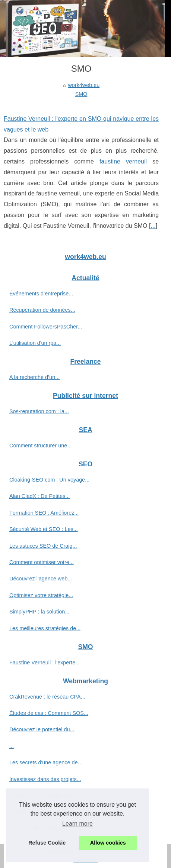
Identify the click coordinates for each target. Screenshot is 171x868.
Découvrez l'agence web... (41, 579)
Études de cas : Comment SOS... (49, 713)
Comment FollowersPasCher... (46, 327)
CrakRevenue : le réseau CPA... (47, 697)
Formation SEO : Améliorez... (44, 513)
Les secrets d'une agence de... (46, 762)
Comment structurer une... (40, 446)
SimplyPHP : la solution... (39, 612)
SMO (81, 94)
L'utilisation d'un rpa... (35, 343)
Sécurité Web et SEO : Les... (44, 529)
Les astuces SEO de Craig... (43, 546)
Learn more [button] (77, 824)
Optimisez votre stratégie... (41, 595)
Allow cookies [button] (108, 843)
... (153, 226)
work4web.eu (84, 85)
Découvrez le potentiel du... (42, 729)
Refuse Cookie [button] (47, 843)
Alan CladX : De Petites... (39, 496)
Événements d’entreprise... (41, 294)
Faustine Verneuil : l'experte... (45, 663)
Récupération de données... (42, 310)
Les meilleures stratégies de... (45, 628)
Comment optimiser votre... (42, 562)
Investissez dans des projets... (45, 779)
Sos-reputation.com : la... (39, 411)
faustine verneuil (123, 161)
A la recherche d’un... (34, 377)
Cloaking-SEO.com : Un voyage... (49, 480)
